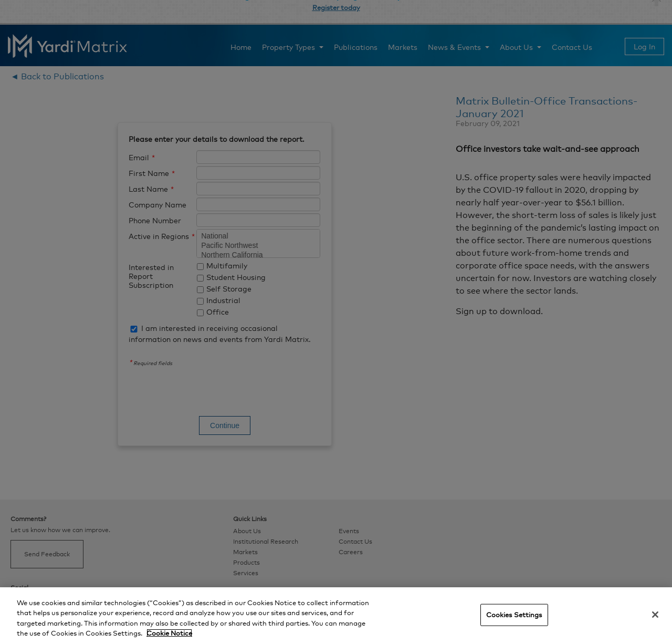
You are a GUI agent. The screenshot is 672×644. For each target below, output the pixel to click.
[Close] (655, 615)
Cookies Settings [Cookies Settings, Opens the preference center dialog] (514, 615)
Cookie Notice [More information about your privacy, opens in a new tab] (169, 633)
